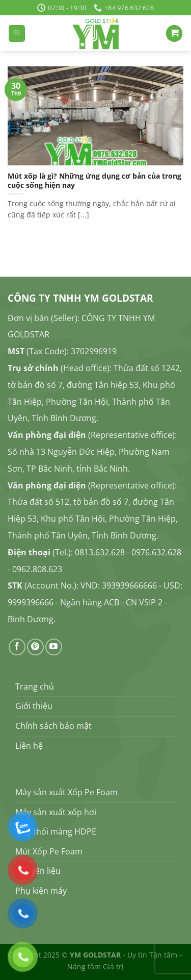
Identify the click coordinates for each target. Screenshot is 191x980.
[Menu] (17, 33)
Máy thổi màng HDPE (56, 831)
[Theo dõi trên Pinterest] (35, 647)
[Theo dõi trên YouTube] (54, 647)
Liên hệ (29, 746)
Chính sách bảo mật (53, 726)
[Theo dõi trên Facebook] (17, 647)
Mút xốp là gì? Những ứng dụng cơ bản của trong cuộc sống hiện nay (94, 180)
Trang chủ (35, 687)
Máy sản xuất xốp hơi (56, 812)
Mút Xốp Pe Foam (49, 851)
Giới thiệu (34, 706)
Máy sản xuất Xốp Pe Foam (66, 792)
